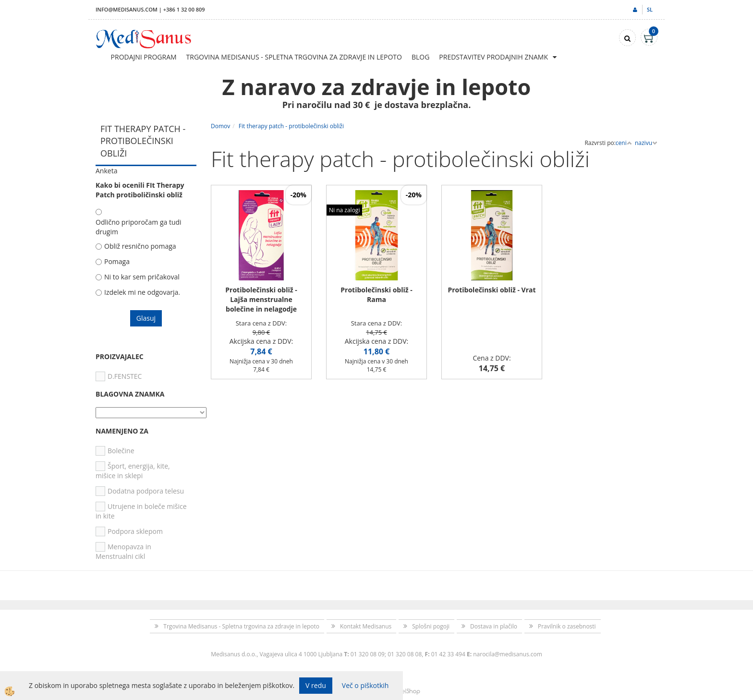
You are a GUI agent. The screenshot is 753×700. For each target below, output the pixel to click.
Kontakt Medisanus (366, 626)
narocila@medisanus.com (508, 654)
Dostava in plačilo (494, 626)
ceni (624, 143)
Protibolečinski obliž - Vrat (492, 290)
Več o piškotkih (365, 685)
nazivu (646, 143)
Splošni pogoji (431, 626)
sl (650, 9)
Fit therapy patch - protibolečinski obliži (291, 126)
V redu (316, 685)
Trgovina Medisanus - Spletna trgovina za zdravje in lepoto (294, 57)
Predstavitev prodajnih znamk (493, 57)
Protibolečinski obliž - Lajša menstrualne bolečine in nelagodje (261, 299)
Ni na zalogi (344, 210)
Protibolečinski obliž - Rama (376, 295)
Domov (220, 126)
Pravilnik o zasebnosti (567, 626)
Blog (420, 57)
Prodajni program (144, 57)
